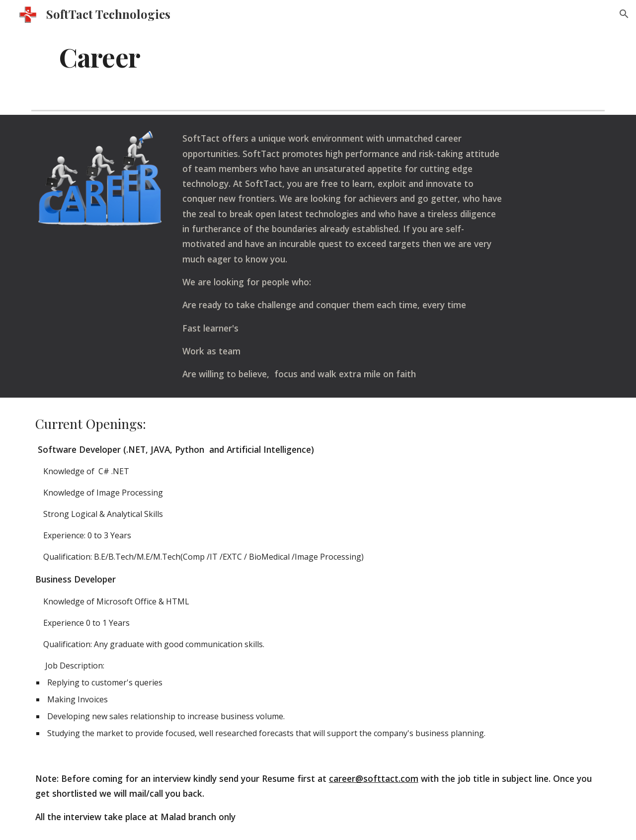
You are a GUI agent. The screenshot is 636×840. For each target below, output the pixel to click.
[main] (318, 56)
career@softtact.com (374, 778)
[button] (624, 14)
